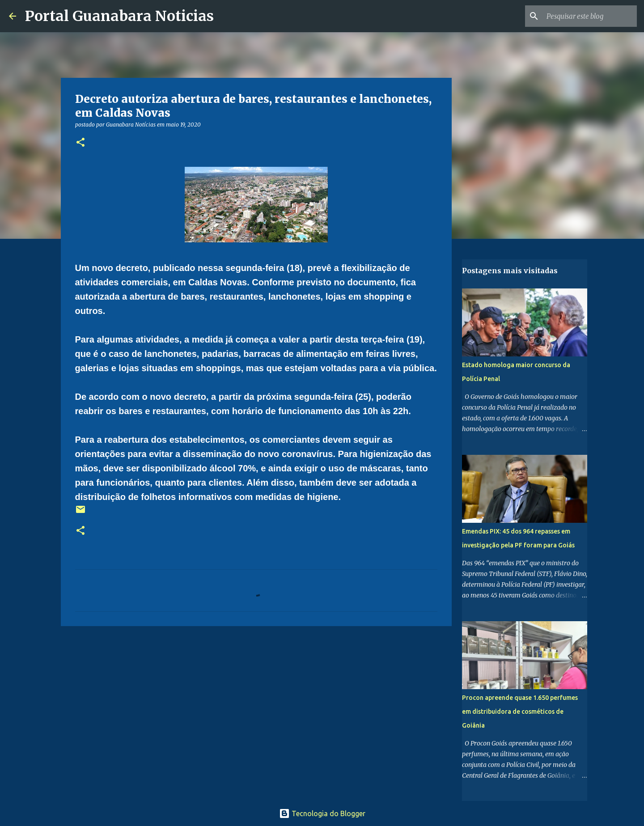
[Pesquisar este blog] (590, 16)
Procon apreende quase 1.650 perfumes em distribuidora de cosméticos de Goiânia (520, 712)
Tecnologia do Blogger (322, 813)
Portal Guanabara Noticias (119, 16)
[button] (80, 143)
